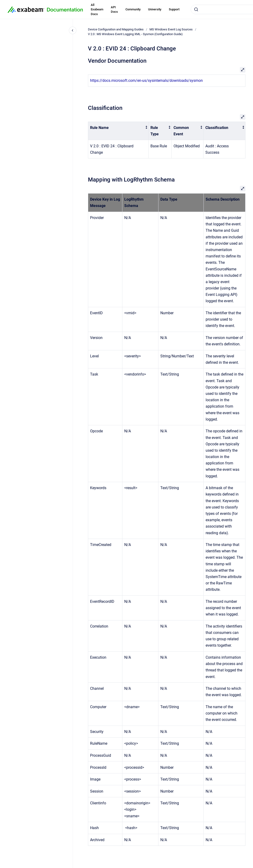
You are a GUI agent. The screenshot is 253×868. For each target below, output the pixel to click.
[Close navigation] (73, 30)
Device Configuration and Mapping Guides (116, 29)
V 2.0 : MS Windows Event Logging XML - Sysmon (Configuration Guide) (135, 34)
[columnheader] (118, 131)
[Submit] (196, 9)
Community (133, 9)
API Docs (114, 10)
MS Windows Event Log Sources (171, 29)
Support (174, 9)
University (155, 9)
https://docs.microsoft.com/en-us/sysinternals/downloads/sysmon (146, 81)
